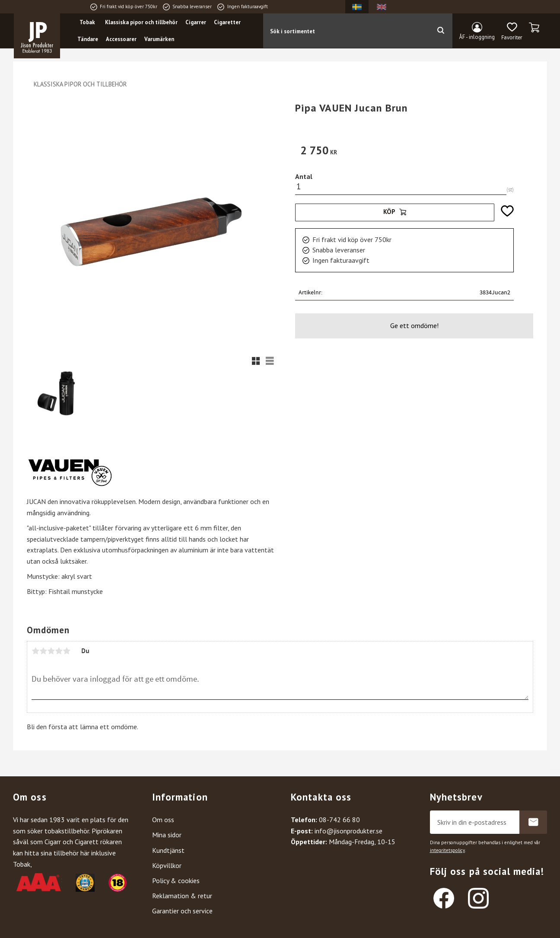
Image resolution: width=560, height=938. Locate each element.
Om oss (163, 820)
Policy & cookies (176, 881)
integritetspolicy (447, 850)
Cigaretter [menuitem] (228, 22)
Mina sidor (167, 835)
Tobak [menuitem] (88, 22)
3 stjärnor (51, 651)
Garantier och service (182, 911)
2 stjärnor (43, 651)
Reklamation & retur (182, 896)
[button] (512, 32)
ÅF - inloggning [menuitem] (477, 37)
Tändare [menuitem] (88, 40)
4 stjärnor (59, 651)
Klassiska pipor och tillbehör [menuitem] (142, 22)
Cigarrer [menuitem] (196, 22)
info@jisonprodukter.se (348, 831)
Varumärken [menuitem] (160, 40)
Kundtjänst (168, 850)
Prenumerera (533, 822)
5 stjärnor (67, 651)
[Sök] (441, 31)
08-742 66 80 (339, 820)
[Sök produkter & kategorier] (346, 31)
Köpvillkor (167, 865)
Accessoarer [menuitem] (122, 40)
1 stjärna (35, 651)
